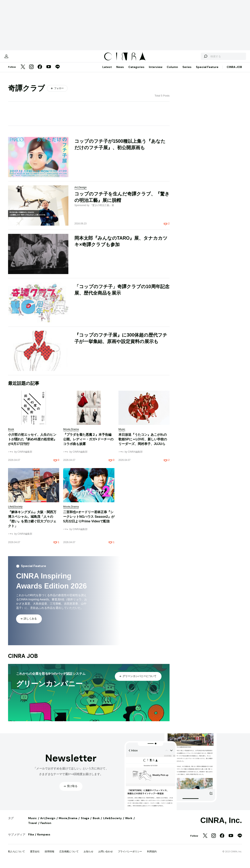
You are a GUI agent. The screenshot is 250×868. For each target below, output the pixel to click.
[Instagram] (31, 71)
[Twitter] (23, 71)
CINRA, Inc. (221, 824)
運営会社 (35, 856)
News (120, 71)
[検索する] (195, 58)
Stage (85, 822)
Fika (31, 838)
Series (187, 71)
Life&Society (112, 822)
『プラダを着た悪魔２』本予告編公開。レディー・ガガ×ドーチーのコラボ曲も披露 (88, 443)
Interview (156, 71)
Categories (136, 71)
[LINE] (58, 71)
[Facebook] (40, 71)
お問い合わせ (106, 856)
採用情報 (49, 856)
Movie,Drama (68, 822)
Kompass (44, 838)
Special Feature (207, 71)
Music (32, 822)
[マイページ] (16, 58)
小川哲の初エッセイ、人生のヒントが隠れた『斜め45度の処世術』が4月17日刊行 (32, 443)
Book (96, 822)
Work (129, 822)
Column (172, 71)
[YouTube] (49, 71)
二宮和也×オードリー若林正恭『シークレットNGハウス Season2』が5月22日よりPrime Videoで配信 (89, 521)
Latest (107, 71)
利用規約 (152, 856)
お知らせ (88, 856)
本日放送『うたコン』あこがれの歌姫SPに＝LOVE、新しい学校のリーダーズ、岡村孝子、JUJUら (143, 443)
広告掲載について (69, 856)
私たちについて (16, 856)
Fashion (46, 827)
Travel (33, 827)
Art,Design (48, 822)
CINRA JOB (234, 71)
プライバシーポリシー (130, 856)
